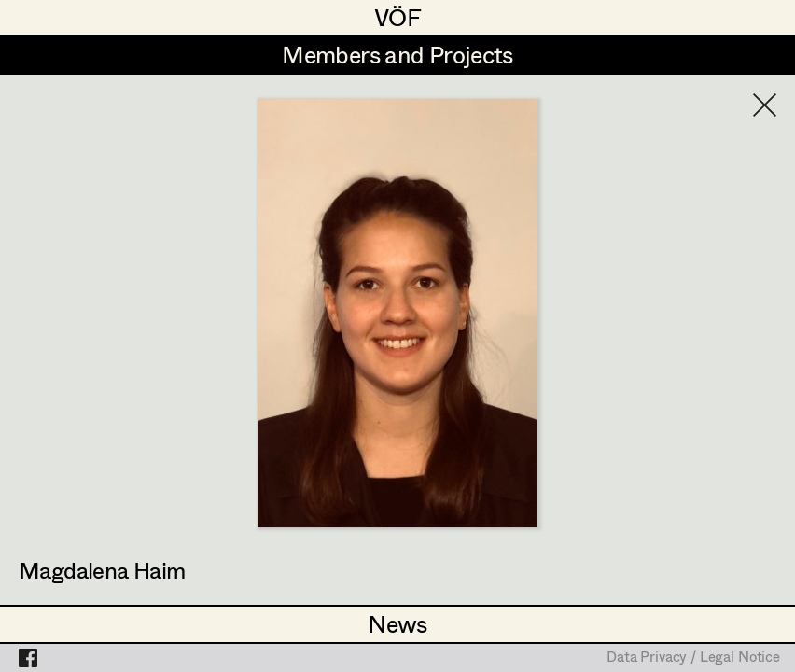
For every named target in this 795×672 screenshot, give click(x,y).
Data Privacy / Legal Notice (693, 658)
